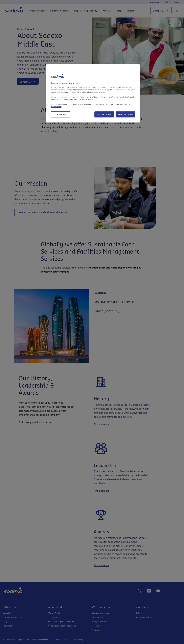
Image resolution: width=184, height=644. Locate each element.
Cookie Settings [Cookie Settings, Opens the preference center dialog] (60, 114)
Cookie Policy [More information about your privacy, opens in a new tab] (57, 107)
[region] (93, 93)
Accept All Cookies (126, 114)
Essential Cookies (104, 114)
